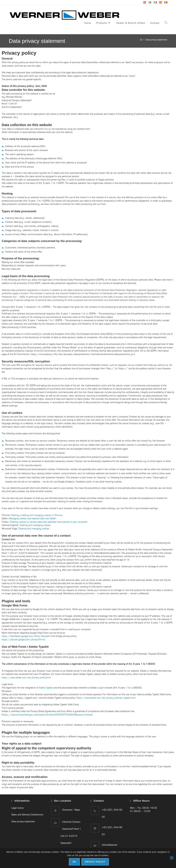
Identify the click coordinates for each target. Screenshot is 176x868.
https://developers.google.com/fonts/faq (23, 636)
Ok (74, 862)
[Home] (141, 40)
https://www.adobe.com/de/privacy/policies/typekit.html (106, 698)
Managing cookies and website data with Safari (32, 518)
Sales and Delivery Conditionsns (27, 815)
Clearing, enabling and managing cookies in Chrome (37, 515)
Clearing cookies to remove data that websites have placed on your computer (48, 522)
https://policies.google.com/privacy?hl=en (23, 639)
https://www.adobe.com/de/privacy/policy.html (26, 677)
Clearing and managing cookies (35, 525)
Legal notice (17, 808)
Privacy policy (95, 862)
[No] (172, 858)
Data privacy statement (156, 40)
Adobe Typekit (46, 688)
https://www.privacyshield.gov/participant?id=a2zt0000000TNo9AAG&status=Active (47, 715)
